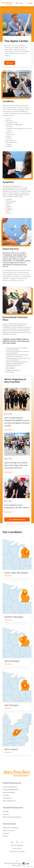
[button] (29, 3)
